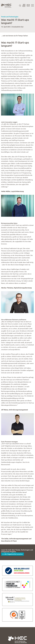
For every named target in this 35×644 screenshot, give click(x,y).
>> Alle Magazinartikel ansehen (13, 554)
